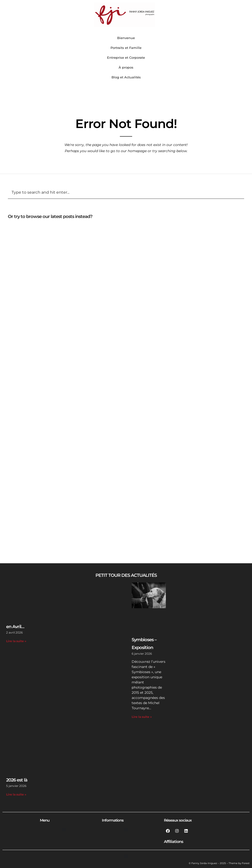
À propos (126, 67)
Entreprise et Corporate (126, 58)
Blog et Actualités (126, 77)
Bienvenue (126, 38)
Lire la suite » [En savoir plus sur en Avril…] (16, 641)
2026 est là (17, 780)
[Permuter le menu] (64, 829)
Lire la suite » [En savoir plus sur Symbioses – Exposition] (142, 717)
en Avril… (15, 627)
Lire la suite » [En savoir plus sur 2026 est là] (16, 794)
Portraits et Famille (126, 48)
